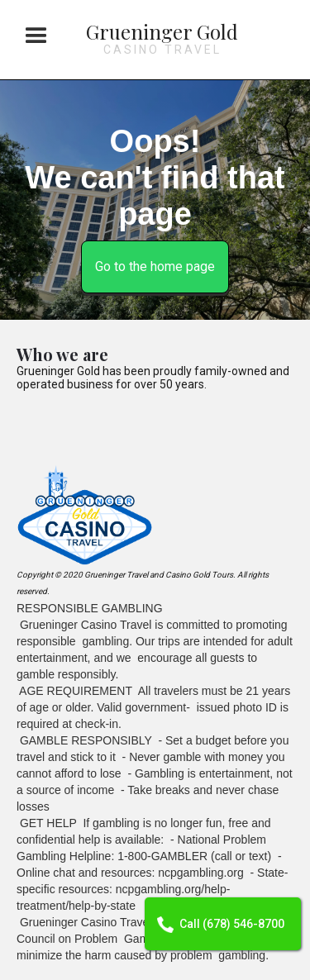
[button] (36, 36)
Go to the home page (155, 266)
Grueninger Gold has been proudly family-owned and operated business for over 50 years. (153, 378)
